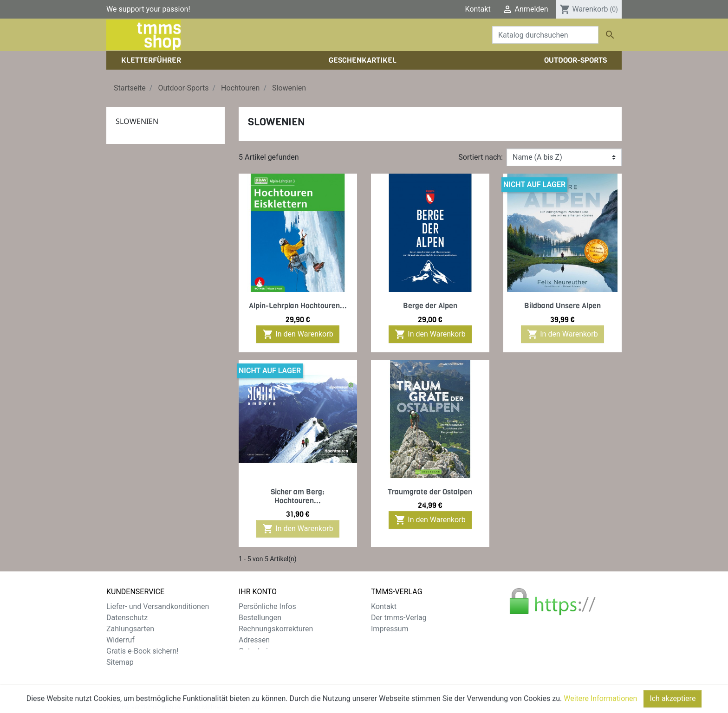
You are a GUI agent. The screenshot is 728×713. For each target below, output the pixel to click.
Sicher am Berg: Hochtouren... (298, 496)
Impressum (390, 629)
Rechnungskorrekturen (276, 629)
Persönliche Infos (267, 606)
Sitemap (120, 662)
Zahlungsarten (130, 629)
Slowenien (137, 121)
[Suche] (545, 35)
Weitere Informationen (600, 709)
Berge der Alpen (430, 306)
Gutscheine (257, 651)
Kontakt (478, 9)
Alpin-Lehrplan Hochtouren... (298, 306)
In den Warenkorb (298, 334)
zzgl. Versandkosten (291, 685)
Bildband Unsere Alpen (562, 306)
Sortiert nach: (481, 157)
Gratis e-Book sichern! (142, 651)
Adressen (254, 640)
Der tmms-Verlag (399, 618)
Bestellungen (260, 618)
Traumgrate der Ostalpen (430, 492)
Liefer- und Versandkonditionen (158, 606)
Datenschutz (127, 618)
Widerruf (120, 640)
